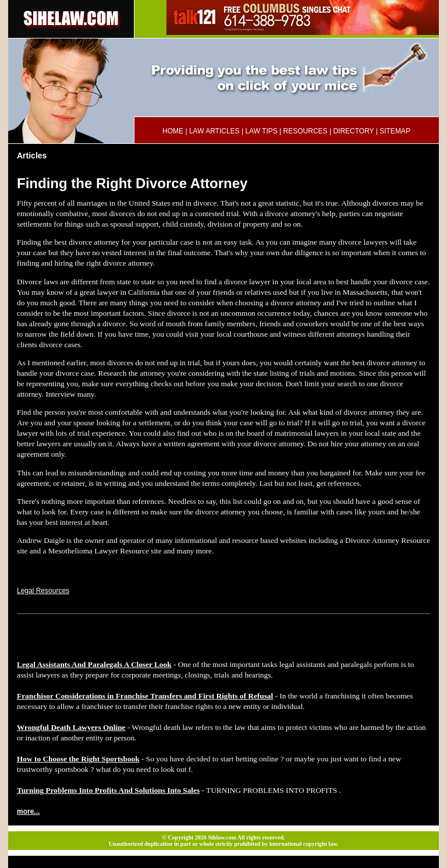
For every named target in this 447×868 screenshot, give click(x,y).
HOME (173, 131)
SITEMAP (395, 131)
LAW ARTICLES (214, 131)
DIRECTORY (353, 131)
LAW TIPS (261, 131)
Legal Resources (43, 591)
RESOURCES (306, 131)
